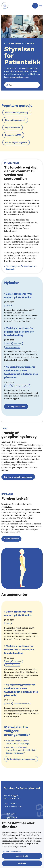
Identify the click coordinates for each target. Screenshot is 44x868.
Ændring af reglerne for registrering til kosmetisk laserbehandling (19, 332)
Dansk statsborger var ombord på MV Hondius (18, 296)
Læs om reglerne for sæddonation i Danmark (21, 267)
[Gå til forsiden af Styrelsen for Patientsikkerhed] (15, 6)
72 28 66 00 (11, 814)
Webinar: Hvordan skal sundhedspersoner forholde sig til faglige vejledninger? (21, 750)
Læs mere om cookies (11, 852)
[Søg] (22, 85)
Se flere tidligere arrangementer (21, 759)
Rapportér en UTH (13, 135)
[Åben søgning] (35, 6)
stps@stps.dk (11, 817)
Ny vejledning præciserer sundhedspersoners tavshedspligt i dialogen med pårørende (21, 372)
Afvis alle (22, 863)
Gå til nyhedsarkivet (16, 406)
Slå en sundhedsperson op (17, 112)
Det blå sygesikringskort (16, 142)
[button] (42, 6)
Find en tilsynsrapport (15, 120)
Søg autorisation (12, 127)
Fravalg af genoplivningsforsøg (18, 477)
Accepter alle (22, 856)
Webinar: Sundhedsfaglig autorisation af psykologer (18, 742)
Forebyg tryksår (11, 539)
